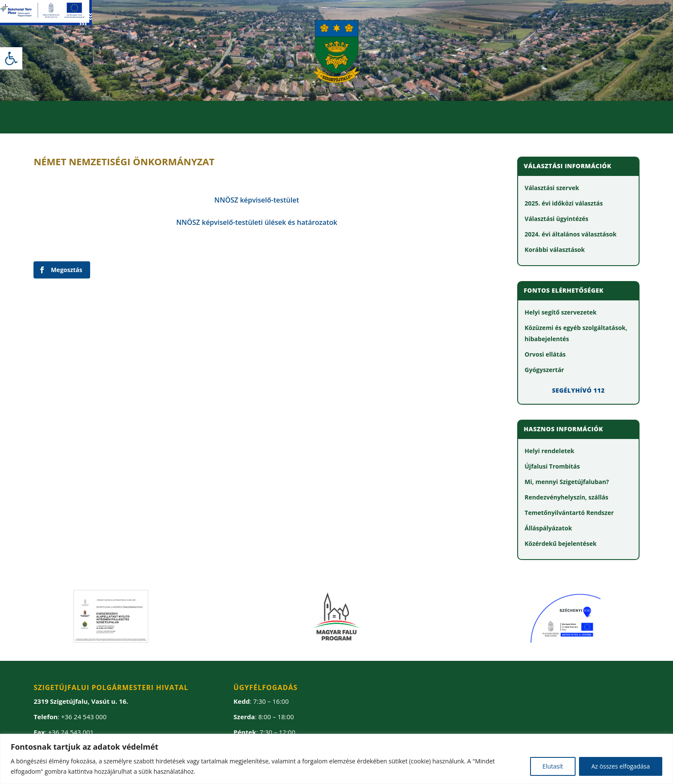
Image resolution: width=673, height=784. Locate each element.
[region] (336, 759)
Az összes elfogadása (621, 766)
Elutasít (553, 766)
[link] (11, 58)
